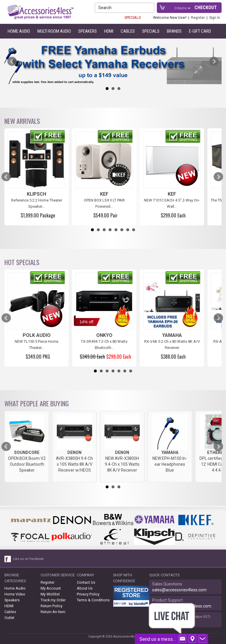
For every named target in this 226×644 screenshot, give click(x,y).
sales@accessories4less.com (179, 590)
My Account (51, 588)
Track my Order (53, 600)
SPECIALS (133, 18)
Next (214, 61)
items (181, 8)
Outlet (9, 618)
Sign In (215, 18)
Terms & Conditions (93, 600)
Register (198, 18)
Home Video (15, 594)
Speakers (88, 31)
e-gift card (200, 31)
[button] (150, 8)
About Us (85, 588)
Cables (128, 31)
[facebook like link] (8, 559)
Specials (151, 31)
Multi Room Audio (54, 31)
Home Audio (19, 31)
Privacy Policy (88, 594)
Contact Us (86, 582)
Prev (12, 61)
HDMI (109, 31)
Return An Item (53, 612)
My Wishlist (50, 594)
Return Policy (51, 606)
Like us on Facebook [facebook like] (28, 559)
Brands (174, 31)
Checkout (206, 8)
